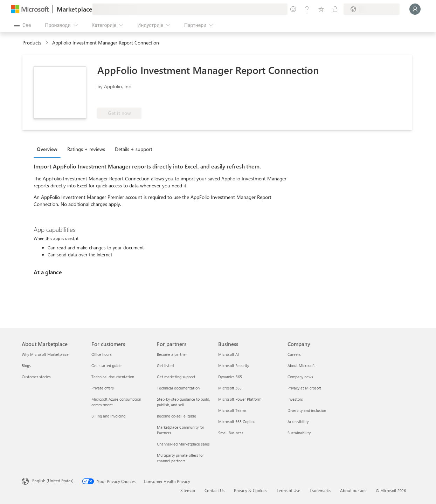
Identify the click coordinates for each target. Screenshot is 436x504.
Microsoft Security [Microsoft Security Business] (234, 365)
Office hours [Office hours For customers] (102, 354)
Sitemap (188, 490)
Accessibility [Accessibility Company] (298, 422)
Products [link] (32, 43)
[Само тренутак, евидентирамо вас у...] (415, 9)
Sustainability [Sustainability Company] (299, 433)
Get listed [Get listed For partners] (165, 365)
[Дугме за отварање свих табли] (23, 25)
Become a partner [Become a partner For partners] (172, 354)
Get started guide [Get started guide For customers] (106, 365)
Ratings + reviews (86, 149)
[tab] (49, 149)
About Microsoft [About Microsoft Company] (301, 365)
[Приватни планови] (335, 9)
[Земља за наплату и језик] (372, 9)
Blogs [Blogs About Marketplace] (26, 365)
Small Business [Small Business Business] (231, 433)
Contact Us (214, 490)
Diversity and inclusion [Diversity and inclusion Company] (307, 410)
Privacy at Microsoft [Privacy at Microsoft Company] (304, 388)
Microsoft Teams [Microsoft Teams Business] (232, 410)
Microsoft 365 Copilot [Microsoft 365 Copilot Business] (237, 422)
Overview (47, 149)
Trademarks (320, 490)
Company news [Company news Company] (300, 377)
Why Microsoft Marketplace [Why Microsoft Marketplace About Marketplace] (45, 354)
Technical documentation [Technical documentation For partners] (178, 388)
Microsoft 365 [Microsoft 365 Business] (230, 388)
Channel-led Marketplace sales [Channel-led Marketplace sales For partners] (183, 444)
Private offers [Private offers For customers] (103, 388)
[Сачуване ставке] (321, 9)
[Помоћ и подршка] (307, 9)
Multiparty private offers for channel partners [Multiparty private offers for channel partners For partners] (180, 458)
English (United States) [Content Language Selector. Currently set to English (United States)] (53, 481)
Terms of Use (288, 490)
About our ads (353, 490)
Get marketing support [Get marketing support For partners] (176, 377)
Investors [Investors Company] (295, 399)
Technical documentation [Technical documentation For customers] (113, 377)
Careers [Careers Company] (294, 354)
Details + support (134, 149)
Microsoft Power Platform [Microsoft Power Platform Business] (240, 399)
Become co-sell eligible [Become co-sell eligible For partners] (177, 416)
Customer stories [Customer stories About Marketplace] (36, 377)
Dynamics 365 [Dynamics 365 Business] (230, 377)
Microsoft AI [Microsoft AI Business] (229, 354)
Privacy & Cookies (251, 490)
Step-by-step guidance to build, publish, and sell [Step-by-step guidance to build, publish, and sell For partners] (183, 402)
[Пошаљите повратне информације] (293, 9)
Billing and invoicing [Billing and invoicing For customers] (108, 416)
